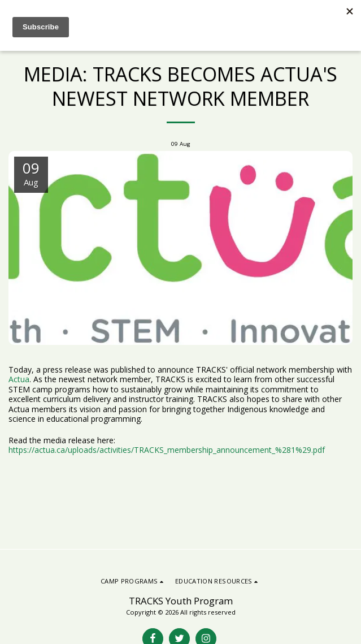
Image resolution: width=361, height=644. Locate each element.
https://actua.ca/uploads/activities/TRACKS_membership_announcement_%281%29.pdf (167, 450)
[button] (133, 581)
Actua (19, 379)
